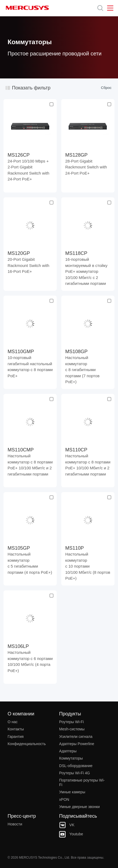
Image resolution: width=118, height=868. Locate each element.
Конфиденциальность (27, 744)
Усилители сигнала (76, 737)
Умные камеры (72, 792)
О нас (12, 722)
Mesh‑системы (72, 729)
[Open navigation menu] (110, 8)
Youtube (71, 834)
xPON (64, 799)
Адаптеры (68, 751)
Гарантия (16, 737)
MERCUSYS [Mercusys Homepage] (27, 8)
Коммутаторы (71, 758)
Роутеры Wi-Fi (71, 722)
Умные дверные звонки (79, 807)
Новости (15, 824)
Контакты (16, 729)
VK (67, 825)
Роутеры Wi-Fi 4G (74, 773)
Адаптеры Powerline (77, 744)
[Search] (100, 8)
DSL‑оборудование (76, 766)
